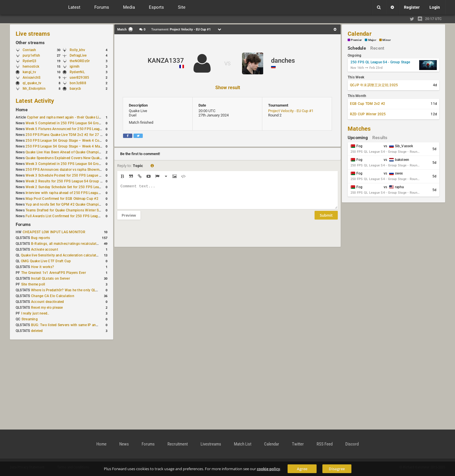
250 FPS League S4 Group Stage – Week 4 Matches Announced (77, 146)
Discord (352, 444)
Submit (326, 220)
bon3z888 (78, 83)
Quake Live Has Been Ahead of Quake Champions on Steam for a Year (81, 152)
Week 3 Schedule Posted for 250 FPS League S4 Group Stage (75, 175)
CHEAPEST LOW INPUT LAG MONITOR (54, 232)
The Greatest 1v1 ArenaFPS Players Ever (54, 273)
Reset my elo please (47, 308)
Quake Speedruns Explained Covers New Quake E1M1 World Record (80, 158)
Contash (29, 50)
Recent (377, 48)
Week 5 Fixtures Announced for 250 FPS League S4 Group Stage (77, 129)
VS (228, 63)
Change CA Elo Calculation (53, 296)
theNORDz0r (80, 61)
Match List (243, 444)
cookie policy (268, 469)
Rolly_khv (77, 50)
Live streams (33, 34)
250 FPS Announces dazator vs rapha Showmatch (66, 170)
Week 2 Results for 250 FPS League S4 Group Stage (67, 181)
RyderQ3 (30, 61)
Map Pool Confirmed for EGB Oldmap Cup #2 (62, 199)
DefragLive (78, 55)
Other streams (30, 43)
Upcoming (358, 138)
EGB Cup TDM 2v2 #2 (368, 104)
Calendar (360, 34)
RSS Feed (325, 444)
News (124, 444)
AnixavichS (31, 78)
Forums (23, 224)
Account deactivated (48, 302)
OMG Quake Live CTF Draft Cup (46, 261)
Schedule (357, 48)
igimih (75, 67)
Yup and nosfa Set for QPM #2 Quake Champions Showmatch (75, 204)
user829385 (79, 78)
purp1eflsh (31, 55)
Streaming (30, 319)
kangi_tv (29, 72)
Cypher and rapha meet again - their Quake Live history (71, 117)
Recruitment (178, 444)
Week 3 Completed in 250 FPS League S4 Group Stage (69, 164)
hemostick (31, 67)
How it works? (43, 267)
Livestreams (211, 444)
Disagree (337, 469)
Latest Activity (35, 101)
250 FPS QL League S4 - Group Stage (380, 62)
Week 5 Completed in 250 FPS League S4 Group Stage (69, 123)
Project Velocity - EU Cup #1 (291, 111)
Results (380, 138)
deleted (37, 331)
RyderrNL (77, 72)
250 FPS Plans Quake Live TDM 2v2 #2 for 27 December (71, 135)
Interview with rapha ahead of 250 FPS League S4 (65, 193)
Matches (359, 129)
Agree (302, 469)
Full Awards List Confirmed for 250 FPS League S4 (66, 216)
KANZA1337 (166, 61)
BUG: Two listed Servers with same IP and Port (68, 325)
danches (283, 61)
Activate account (45, 249)
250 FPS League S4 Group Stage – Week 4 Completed (69, 141)
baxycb (75, 89)
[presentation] (161, 237)
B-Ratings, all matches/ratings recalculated (66, 244)
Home (22, 110)
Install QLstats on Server (50, 279)
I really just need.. (35, 313)
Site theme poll (33, 284)
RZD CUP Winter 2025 (368, 114)
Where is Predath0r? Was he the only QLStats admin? (74, 290)
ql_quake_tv (32, 83)
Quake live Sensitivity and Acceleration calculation (61, 255)
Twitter (298, 444)
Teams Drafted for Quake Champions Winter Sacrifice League (74, 210)
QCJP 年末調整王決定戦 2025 (374, 85)
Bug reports (41, 238)
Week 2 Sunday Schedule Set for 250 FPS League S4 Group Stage (78, 187)
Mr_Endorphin (34, 89)
